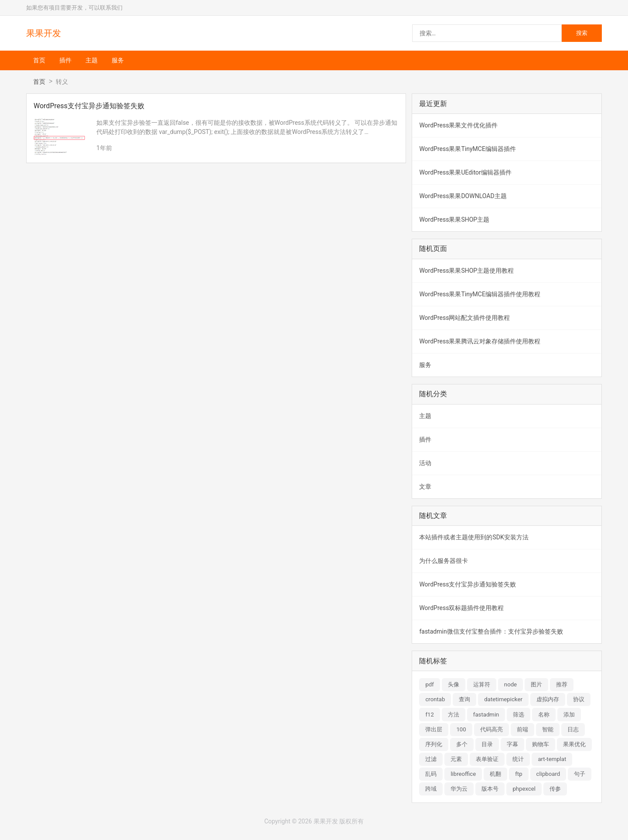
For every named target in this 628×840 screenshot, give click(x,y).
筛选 (519, 715)
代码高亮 (491, 729)
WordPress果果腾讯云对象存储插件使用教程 (480, 341)
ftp (519, 774)
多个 (462, 744)
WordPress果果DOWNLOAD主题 (463, 196)
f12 (429, 715)
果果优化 (574, 744)
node (510, 684)
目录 (487, 744)
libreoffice (463, 774)
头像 (454, 684)
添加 (569, 715)
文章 (425, 487)
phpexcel (524, 789)
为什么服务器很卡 (444, 561)
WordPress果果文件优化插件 (458, 125)
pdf (429, 684)
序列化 (434, 744)
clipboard (548, 774)
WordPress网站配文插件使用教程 (464, 318)
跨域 (431, 789)
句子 (580, 774)
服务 (118, 60)
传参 (555, 789)
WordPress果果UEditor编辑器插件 (465, 172)
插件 (65, 60)
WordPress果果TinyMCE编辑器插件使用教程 (480, 294)
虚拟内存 (548, 699)
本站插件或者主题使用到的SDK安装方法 (474, 537)
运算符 (482, 684)
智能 (548, 729)
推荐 (562, 684)
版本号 (490, 789)
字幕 (512, 744)
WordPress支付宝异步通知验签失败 (468, 584)
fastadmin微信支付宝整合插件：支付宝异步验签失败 (491, 631)
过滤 (431, 759)
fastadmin (486, 715)
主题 (92, 60)
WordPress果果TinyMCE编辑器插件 (467, 149)
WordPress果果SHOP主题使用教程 (466, 271)
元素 (456, 759)
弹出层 (434, 729)
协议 (579, 699)
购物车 (541, 744)
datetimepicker (503, 699)
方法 (454, 715)
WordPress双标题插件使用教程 (461, 608)
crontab (435, 699)
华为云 (459, 789)
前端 (522, 729)
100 (461, 729)
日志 (573, 729)
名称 (544, 715)
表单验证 (487, 759)
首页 (39, 60)
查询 (464, 699)
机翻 (495, 774)
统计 (518, 759)
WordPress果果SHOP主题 (454, 219)
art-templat (552, 759)
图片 (536, 684)
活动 (425, 463)
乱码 (431, 774)
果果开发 (44, 33)
